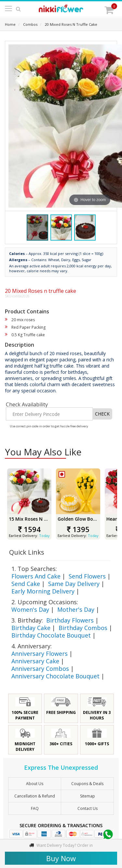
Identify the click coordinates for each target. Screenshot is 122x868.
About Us (35, 784)
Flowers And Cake (36, 576)
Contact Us (88, 808)
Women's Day (30, 609)
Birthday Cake (31, 628)
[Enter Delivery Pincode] (49, 414)
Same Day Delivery (74, 584)
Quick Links (27, 552)
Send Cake (26, 584)
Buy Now (61, 858)
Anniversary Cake (35, 661)
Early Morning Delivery (43, 591)
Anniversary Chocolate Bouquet (55, 676)
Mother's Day (76, 609)
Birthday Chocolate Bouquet (51, 635)
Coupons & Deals (87, 784)
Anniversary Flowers (40, 654)
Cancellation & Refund (35, 796)
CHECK (102, 414)
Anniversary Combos (40, 669)
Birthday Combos (83, 628)
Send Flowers (87, 576)
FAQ (35, 808)
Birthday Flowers (70, 620)
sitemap (88, 796)
